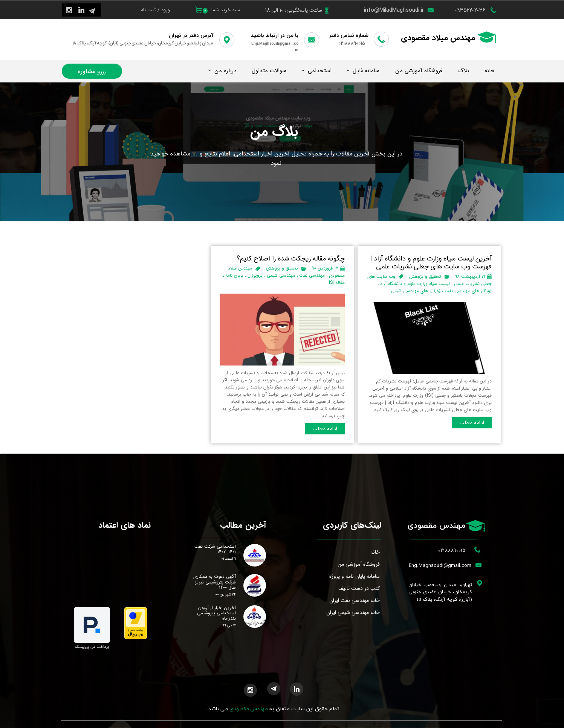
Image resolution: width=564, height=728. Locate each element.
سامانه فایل (366, 71)
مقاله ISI (337, 283)
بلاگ (464, 71)
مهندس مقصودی (249, 709)
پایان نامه (234, 275)
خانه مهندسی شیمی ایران (353, 612)
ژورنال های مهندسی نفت (468, 291)
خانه (489, 71)
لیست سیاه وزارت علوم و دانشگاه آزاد (415, 284)
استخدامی (320, 71)
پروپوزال (255, 275)
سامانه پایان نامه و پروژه (355, 576)
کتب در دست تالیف (359, 588)
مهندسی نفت (312, 275)
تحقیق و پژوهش (425, 276)
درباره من (225, 71)
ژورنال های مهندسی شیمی (416, 291)
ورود (166, 10)
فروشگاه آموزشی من (419, 71)
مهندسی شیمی (281, 275)
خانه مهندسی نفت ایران (355, 600)
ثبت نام (148, 10)
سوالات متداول (269, 71)
